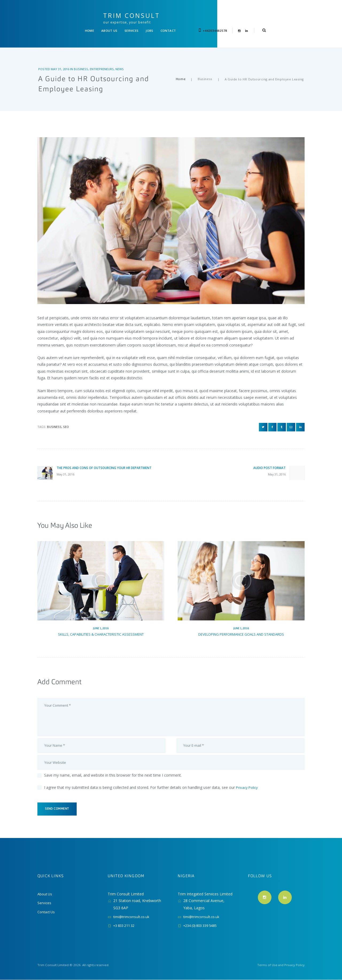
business (54, 417)
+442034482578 (248, 19)
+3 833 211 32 (126, 926)
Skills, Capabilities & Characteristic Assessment (101, 628)
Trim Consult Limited (53, 965)
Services (44, 903)
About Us (45, 894)
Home (181, 70)
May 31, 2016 (61, 59)
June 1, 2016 (101, 623)
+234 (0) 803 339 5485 (203, 926)
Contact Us (47, 912)
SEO (66, 417)
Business (83, 59)
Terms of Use (268, 965)
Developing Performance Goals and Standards (241, 628)
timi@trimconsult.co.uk (133, 917)
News (121, 59)
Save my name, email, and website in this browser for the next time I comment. (113, 774)
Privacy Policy (248, 786)
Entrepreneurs (103, 59)
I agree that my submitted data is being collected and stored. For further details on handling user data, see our (152, 786)
